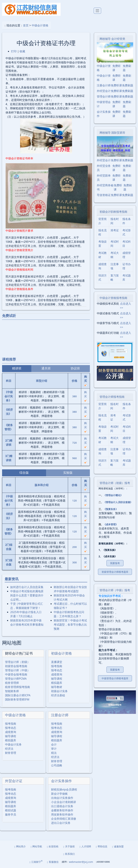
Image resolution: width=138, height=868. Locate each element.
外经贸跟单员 (104, 178)
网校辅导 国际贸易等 (112, 133)
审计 (54, 749)
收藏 (22, 51)
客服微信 (53, 862)
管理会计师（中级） (17, 670)
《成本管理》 (111, 524)
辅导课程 (57, 679)
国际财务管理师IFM (17, 699)
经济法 (9, 749)
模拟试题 (11, 810)
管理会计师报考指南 (112, 397)
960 (74, 458)
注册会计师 (60, 715)
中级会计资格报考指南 (113, 298)
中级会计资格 (40, 25)
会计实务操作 (61, 781)
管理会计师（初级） (17, 662)
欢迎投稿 (53, 846)
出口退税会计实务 (62, 806)
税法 (54, 753)
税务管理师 (12, 683)
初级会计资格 (61, 653)
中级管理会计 (104, 104)
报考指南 (57, 666)
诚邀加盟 (118, 846)
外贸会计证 (14, 781)
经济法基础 (58, 695)
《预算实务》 (111, 509)
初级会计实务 (59, 691)
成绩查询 (57, 674)
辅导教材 (57, 687)
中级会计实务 (13, 744)
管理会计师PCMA (16, 679)
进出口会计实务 (61, 823)
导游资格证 (104, 195)
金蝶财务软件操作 (62, 810)
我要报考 (115, 563)
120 (74, 500)
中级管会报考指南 (16, 674)
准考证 (115, 230)
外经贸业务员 (104, 168)
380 (74, 396)
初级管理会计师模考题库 (115, 572)
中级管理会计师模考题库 (115, 678)
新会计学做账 (59, 794)
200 (74, 547)
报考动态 (57, 670)
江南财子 (36, 862)
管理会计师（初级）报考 (115, 483)
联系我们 (69, 854)
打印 (14, 51)
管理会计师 (104, 96)
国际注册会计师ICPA (18, 695)
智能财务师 (12, 691)
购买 (85, 396)
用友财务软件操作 (62, 814)
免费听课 (117, 68)
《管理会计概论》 (113, 495)
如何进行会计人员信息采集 (27, 587)
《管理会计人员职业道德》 (118, 502)
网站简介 (20, 846)
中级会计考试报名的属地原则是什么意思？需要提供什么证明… (27, 595)
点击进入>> (126, 306)
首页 (26, 25)
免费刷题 (127, 68)
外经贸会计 (104, 91)
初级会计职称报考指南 (113, 212)
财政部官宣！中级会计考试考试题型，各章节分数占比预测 (70, 625)
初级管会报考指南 (16, 666)
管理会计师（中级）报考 (115, 590)
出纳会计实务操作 (62, 798)
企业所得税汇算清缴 (64, 819)
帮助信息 (102, 846)
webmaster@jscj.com (81, 862)
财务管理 (11, 753)
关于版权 (69, 846)
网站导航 (36, 846)
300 (74, 562)
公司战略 (57, 765)
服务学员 (11, 814)
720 (74, 443)
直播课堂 (57, 662)
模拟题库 (57, 683)
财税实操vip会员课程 (64, 789)
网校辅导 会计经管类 (112, 39)
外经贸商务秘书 (105, 187)
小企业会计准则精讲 (64, 802)
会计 (54, 744)
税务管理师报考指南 (17, 687)
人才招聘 (85, 846)
